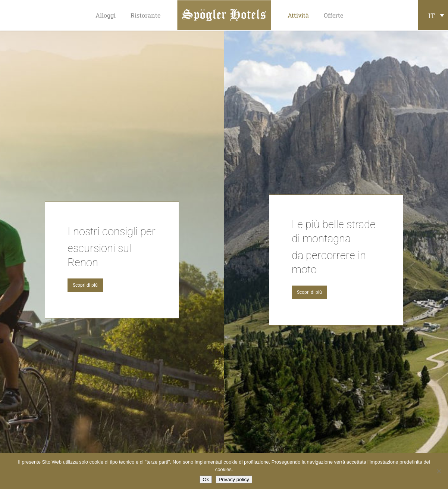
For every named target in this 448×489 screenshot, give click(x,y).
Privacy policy (234, 479)
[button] (85, 285)
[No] (439, 471)
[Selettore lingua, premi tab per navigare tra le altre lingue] (433, 15)
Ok (206, 479)
